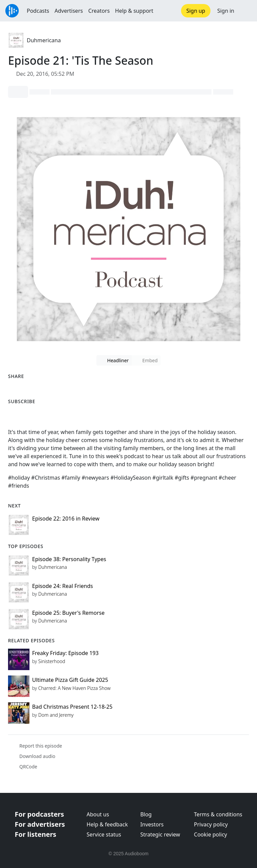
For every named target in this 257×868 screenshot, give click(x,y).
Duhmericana (44, 40)
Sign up (196, 11)
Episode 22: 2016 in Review (66, 519)
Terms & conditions (218, 814)
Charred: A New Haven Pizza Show (74, 688)
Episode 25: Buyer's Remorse (68, 613)
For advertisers (40, 824)
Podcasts (38, 11)
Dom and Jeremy (56, 715)
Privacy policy (211, 824)
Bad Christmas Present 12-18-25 (72, 707)
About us (98, 814)
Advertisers (69, 11)
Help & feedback (107, 824)
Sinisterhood (52, 661)
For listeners (35, 834)
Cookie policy (211, 834)
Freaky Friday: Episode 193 (65, 653)
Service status (104, 834)
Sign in (226, 11)
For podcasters (39, 814)
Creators (99, 11)
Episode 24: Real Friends (63, 586)
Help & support (134, 11)
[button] (246, 11)
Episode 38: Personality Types (69, 559)
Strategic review (160, 834)
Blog (146, 814)
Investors (152, 824)
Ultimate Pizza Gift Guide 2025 (70, 680)
